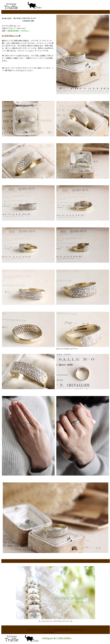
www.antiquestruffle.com (62, 632)
